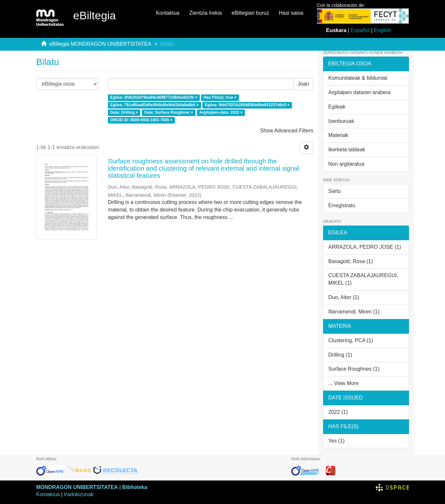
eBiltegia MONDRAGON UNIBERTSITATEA (100, 44)
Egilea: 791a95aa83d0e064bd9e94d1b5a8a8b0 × (154, 105)
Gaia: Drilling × (124, 112)
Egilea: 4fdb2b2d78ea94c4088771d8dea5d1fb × (154, 98)
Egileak (337, 107)
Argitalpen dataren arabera (359, 92)
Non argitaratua (346, 164)
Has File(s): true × (220, 98)
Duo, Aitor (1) (344, 297)
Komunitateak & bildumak (358, 78)
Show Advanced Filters (287, 131)
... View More (343, 383)
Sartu (334, 191)
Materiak (338, 135)
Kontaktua (168, 13)
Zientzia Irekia (206, 13)
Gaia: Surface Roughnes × (169, 112)
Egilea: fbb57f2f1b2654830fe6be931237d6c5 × (247, 105)
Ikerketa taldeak (347, 150)
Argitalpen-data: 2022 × (221, 112)
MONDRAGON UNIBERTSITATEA (77, 487)
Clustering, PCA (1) (351, 340)
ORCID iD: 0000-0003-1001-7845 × (141, 120)
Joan (303, 84)
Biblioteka (135, 487)
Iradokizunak (79, 494)
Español (360, 30)
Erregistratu (342, 205)
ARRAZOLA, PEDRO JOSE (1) (365, 247)
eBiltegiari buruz (250, 13)
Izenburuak (341, 121)
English (382, 30)
